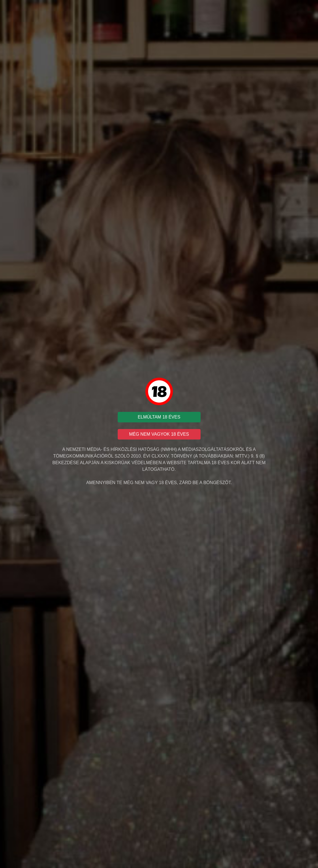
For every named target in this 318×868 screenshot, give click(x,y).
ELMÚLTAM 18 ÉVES (159, 417)
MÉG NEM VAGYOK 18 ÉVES (159, 434)
